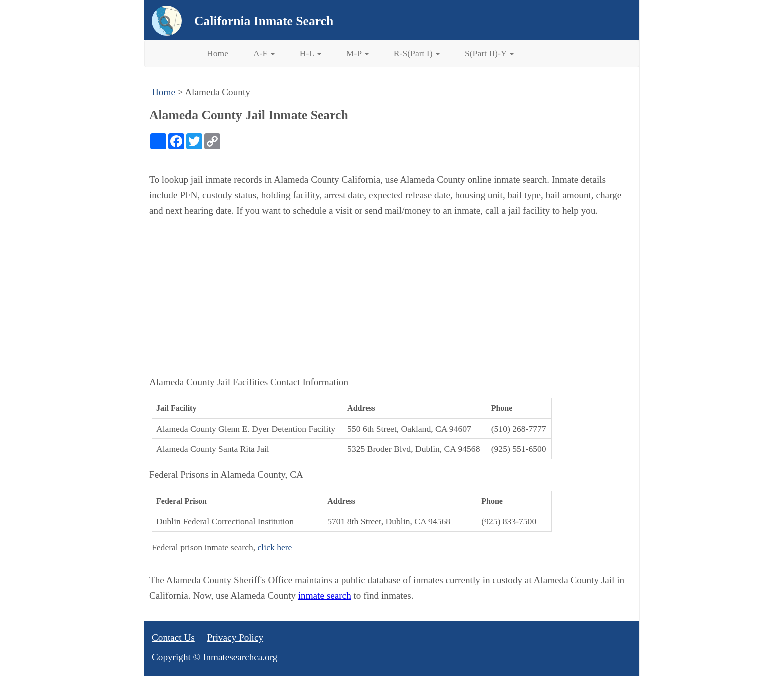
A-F (264, 53)
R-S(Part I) (417, 53)
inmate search (325, 596)
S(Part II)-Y (489, 53)
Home (218, 53)
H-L (311, 53)
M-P (358, 53)
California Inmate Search (264, 21)
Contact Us (173, 638)
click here (275, 547)
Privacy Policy (235, 638)
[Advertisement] (392, 297)
